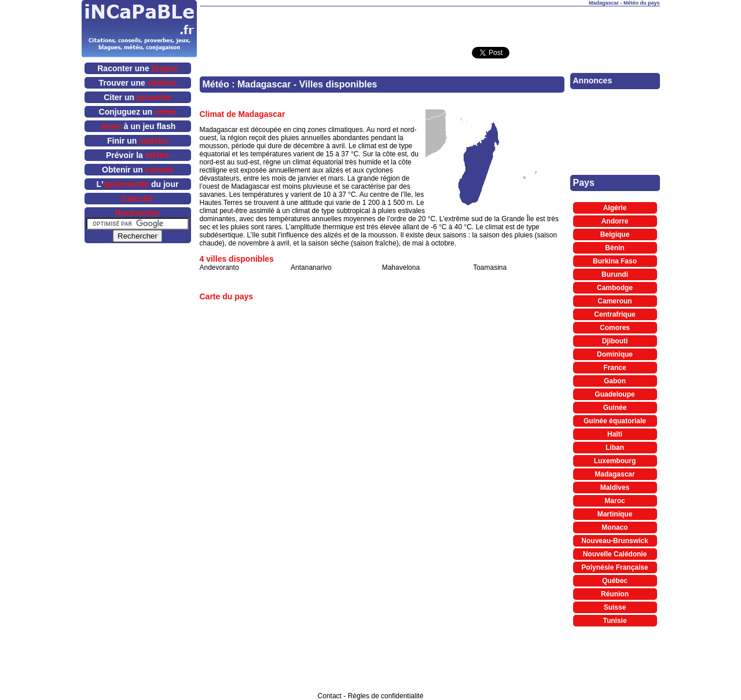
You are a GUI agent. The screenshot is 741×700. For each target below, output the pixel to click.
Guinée (615, 408)
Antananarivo (311, 267)
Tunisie (615, 621)
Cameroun (615, 301)
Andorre (615, 221)
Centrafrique (615, 314)
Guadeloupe (615, 394)
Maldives (615, 488)
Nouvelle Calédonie (615, 554)
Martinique (615, 514)
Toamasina (490, 267)
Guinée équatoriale (615, 421)
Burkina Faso (615, 261)
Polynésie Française (615, 567)
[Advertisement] (430, 24)
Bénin (615, 248)
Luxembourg (615, 461)
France (615, 368)
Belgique (615, 234)
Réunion (615, 594)
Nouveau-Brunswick (615, 541)
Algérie (615, 208)
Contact (330, 696)
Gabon (615, 381)
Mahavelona (401, 267)
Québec (615, 581)
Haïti (615, 434)
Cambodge (615, 288)
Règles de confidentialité (386, 696)
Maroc (615, 501)
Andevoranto (219, 267)
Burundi (615, 274)
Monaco (615, 527)
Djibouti (615, 341)
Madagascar (615, 474)
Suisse (615, 607)
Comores (615, 328)
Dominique (615, 354)
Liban (615, 448)
